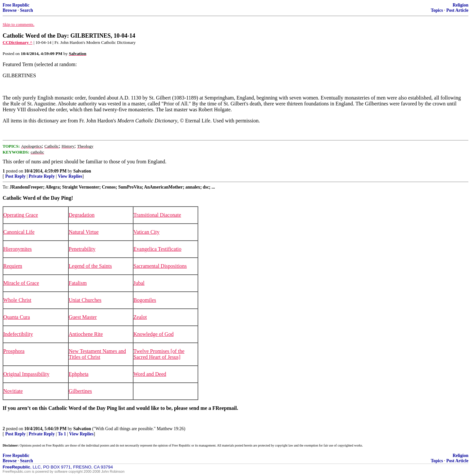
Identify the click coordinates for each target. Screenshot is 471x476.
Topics (437, 10)
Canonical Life (19, 232)
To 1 (62, 434)
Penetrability (82, 249)
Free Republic (16, 5)
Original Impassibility (26, 374)
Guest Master (83, 317)
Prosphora (14, 351)
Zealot (140, 317)
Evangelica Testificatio (157, 249)
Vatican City (147, 232)
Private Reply (42, 176)
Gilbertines (80, 391)
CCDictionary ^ (17, 42)
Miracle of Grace (21, 283)
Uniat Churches (85, 300)
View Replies (70, 176)
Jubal (139, 283)
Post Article (457, 10)
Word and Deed (150, 374)
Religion (461, 5)
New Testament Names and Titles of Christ (97, 354)
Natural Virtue (84, 232)
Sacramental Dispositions (160, 266)
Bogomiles (145, 300)
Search (26, 10)
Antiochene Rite (86, 334)
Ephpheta (78, 374)
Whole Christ (17, 300)
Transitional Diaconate (157, 215)
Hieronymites (17, 249)
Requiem (13, 266)
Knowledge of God (154, 334)
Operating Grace (21, 215)
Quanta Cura (17, 317)
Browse (10, 10)
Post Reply (15, 176)
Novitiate (13, 391)
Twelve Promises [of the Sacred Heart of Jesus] (159, 354)
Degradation (82, 215)
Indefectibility (18, 334)
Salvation (82, 171)
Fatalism (78, 283)
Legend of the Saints (90, 266)
